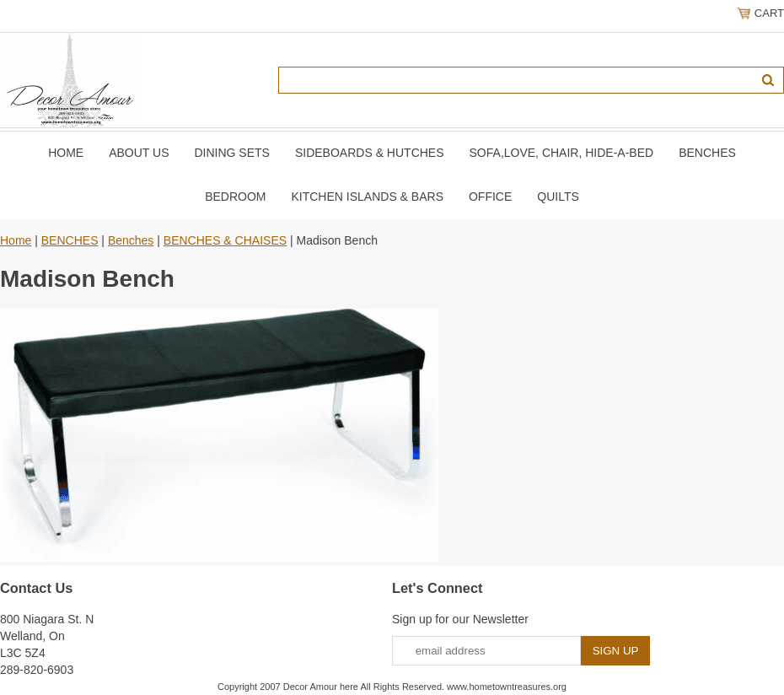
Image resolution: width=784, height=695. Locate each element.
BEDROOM (235, 197)
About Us (139, 153)
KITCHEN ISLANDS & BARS (367, 197)
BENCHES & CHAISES (225, 240)
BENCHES (707, 153)
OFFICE (490, 197)
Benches (131, 240)
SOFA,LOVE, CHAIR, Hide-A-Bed (562, 153)
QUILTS (558, 197)
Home (66, 153)
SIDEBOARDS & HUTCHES (370, 153)
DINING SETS (231, 153)
